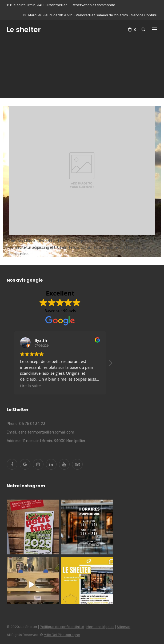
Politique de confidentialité (62, 627)
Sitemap (124, 627)
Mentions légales (100, 627)
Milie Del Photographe (62, 635)
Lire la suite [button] (30, 386)
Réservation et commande (93, 5)
